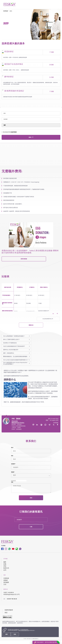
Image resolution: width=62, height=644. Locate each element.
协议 (6, 613)
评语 (5, 566)
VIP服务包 (32, 287)
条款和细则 (14, 132)
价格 (5, 564)
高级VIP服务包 (44, 287)
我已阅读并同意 (9, 132)
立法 (5, 584)
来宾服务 (6, 582)
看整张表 (31, 325)
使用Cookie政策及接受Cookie (24, 630)
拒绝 (15, 634)
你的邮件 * (13, 464)
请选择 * (13, 472)
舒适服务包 (20, 287)
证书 (5, 570)
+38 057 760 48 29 (10, 599)
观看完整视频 (24, 259)
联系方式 (6, 568)
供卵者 (6, 580)
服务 (5, 562)
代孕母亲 (6, 578)
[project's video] (31, 235)
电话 (12, 456)
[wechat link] (17, 549)
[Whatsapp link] (9, 549)
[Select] (31, 125)
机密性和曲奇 (9, 610)
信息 (12, 482)
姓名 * (12, 448)
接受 (7, 634)
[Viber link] (20, 549)
